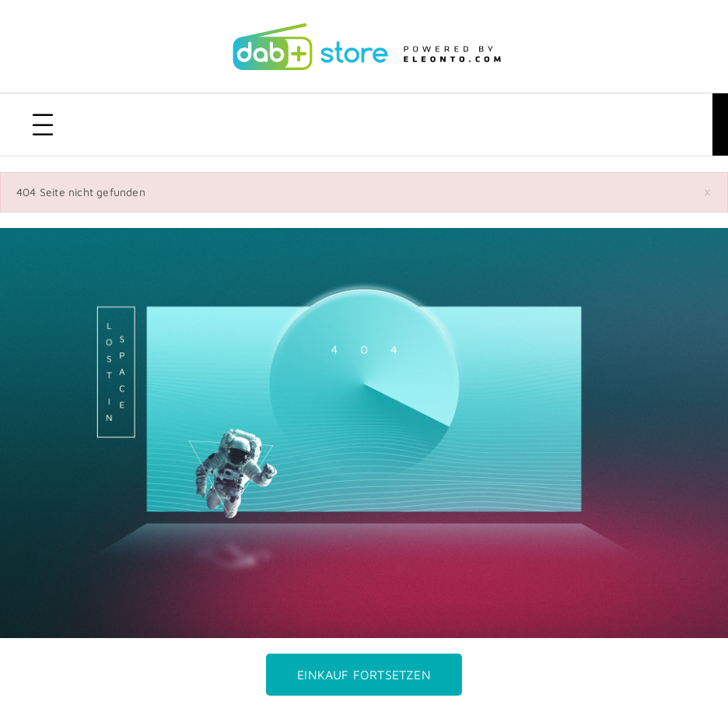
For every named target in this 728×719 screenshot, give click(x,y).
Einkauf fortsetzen (364, 675)
